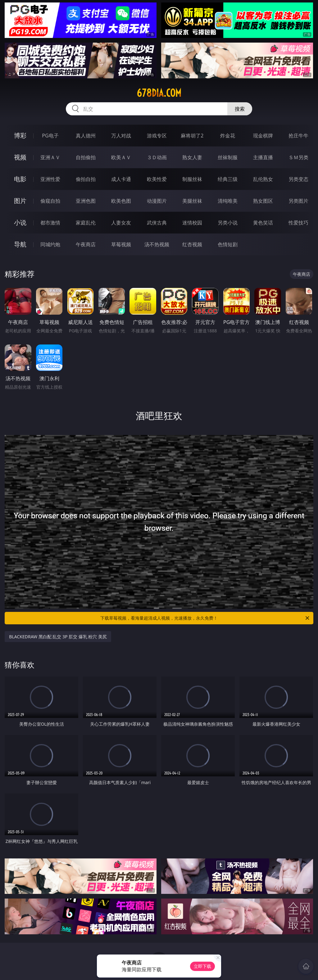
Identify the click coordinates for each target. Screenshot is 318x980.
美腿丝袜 (192, 201)
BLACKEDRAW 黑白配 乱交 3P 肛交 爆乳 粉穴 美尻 (58, 637)
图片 (20, 201)
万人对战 (121, 136)
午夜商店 (86, 244)
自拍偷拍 (86, 157)
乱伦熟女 (263, 179)
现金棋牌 (263, 136)
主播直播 (263, 157)
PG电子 (50, 136)
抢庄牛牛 (298, 136)
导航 (20, 244)
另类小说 (228, 223)
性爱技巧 (298, 223)
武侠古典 (157, 223)
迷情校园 (192, 223)
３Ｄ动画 (157, 157)
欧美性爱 (157, 179)
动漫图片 (157, 201)
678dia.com (159, 93)
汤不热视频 (157, 244)
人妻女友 (121, 223)
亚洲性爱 (50, 179)
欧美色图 (121, 201)
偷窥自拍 (50, 201)
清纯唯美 (228, 201)
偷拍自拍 (86, 179)
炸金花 (228, 136)
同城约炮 (50, 244)
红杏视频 (192, 244)
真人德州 (86, 136)
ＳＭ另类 (298, 157)
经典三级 (228, 179)
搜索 (240, 109)
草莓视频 (121, 244)
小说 (20, 222)
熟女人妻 (192, 157)
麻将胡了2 (192, 136)
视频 (20, 157)
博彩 (20, 135)
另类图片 (298, 201)
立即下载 (202, 966)
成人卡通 (121, 179)
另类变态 (298, 179)
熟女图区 (263, 201)
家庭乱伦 (86, 223)
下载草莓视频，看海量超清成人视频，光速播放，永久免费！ (205, 618)
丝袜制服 (228, 157)
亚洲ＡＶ (50, 157)
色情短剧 (228, 244)
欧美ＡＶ (121, 157)
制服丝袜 (192, 179)
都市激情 (50, 223)
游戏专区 (157, 136)
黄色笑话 (263, 223)
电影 (20, 179)
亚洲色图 (86, 201)
